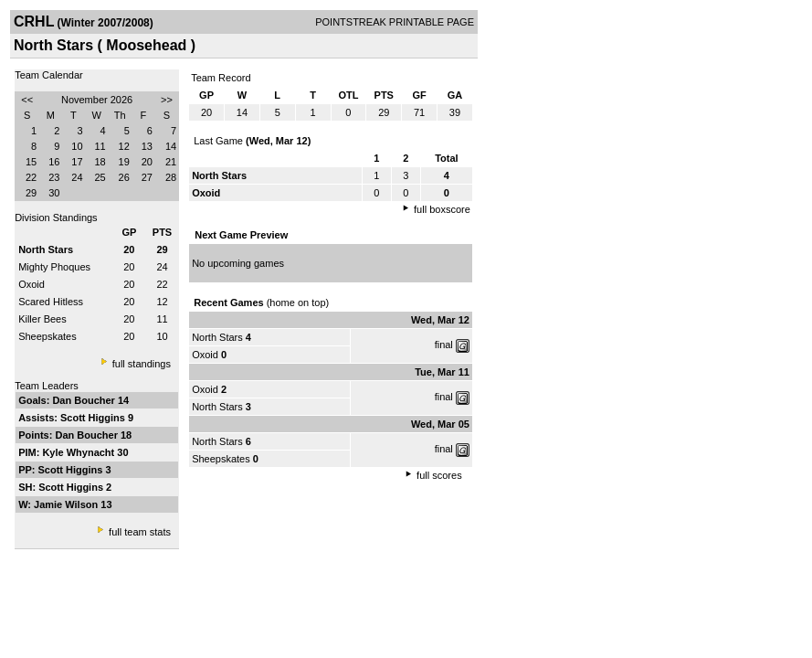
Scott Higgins (94, 418)
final (444, 345)
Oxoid (32, 284)
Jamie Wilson (67, 504)
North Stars (217, 337)
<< (27, 100)
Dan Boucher (85, 400)
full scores (439, 475)
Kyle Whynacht (79, 452)
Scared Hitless (51, 302)
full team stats (140, 532)
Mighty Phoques (54, 267)
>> (167, 100)
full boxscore (442, 209)
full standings (142, 364)
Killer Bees (42, 319)
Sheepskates (47, 336)
